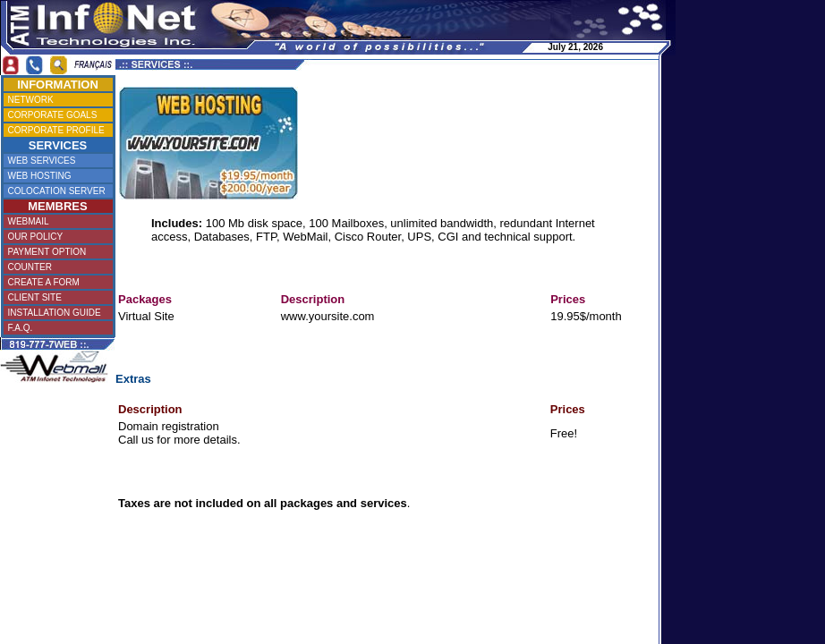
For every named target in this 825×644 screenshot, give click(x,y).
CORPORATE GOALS (56, 115)
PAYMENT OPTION (55, 252)
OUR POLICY (57, 237)
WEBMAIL (56, 221)
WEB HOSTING (56, 176)
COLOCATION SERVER (57, 191)
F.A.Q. (55, 328)
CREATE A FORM (55, 282)
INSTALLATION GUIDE (56, 313)
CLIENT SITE (55, 297)
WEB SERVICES (57, 161)
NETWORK (56, 100)
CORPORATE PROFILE (56, 130)
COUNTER (56, 267)
